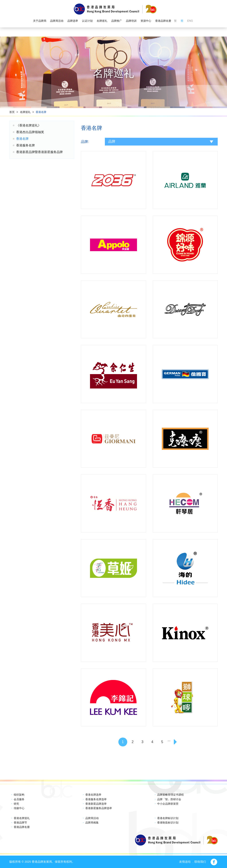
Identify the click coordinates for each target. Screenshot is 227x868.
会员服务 (19, 799)
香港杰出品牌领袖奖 (30, 132)
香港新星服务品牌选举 (99, 808)
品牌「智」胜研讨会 (169, 799)
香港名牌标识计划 (168, 818)
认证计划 (87, 21)
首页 (12, 112)
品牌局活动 (57, 21)
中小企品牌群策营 (168, 804)
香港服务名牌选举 (96, 799)
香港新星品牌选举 (96, 804)
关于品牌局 (40, 21)
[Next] (176, 742)
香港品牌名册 (163, 21)
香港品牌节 (20, 823)
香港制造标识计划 (168, 823)
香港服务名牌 (25, 145)
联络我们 (200, 862)
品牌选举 (73, 21)
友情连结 (185, 862)
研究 (16, 804)
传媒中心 (19, 808)
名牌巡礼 (102, 21)
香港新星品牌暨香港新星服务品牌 (39, 152)
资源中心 (146, 21)
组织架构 (19, 795)
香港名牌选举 (93, 795)
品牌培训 (131, 21)
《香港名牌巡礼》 (29, 125)
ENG (190, 21)
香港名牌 (41, 112)
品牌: (85, 142)
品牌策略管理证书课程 (170, 795)
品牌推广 (117, 21)
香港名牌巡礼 (22, 818)
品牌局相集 (92, 823)
